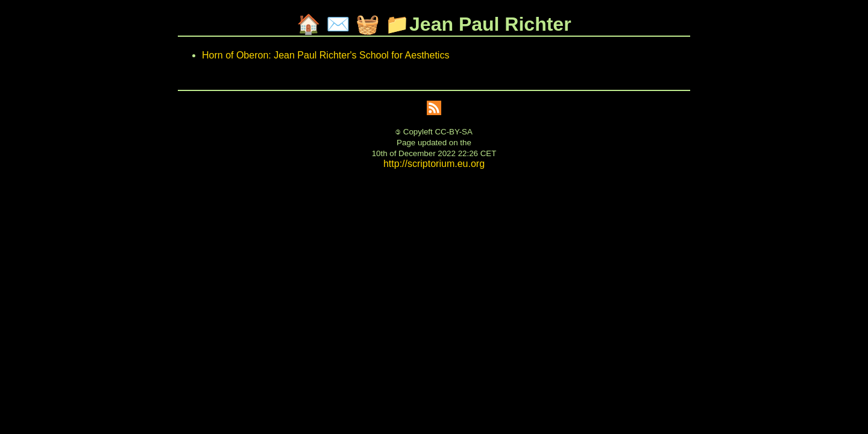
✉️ (338, 24)
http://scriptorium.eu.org (434, 164)
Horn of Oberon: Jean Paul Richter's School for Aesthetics (325, 55)
